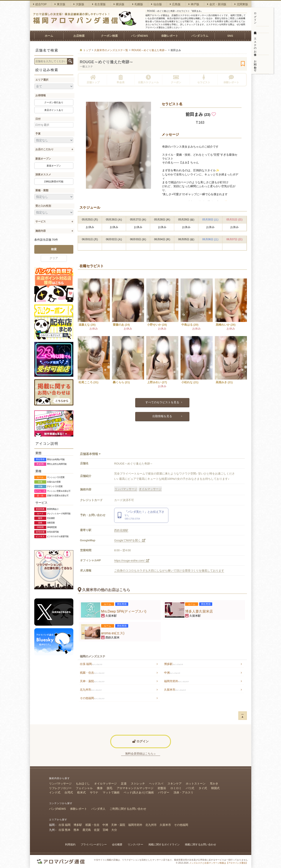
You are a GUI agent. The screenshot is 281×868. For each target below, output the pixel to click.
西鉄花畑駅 (121, 530)
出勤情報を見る (162, 416)
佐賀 (97, 830)
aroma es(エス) (113, 633)
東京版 (60, 4)
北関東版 (241, 4)
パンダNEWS (140, 36)
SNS (230, 36)
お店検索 (79, 36)
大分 (114, 830)
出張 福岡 (91, 664)
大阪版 (79, 4)
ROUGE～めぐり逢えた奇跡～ (107, 62)
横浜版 (119, 4)
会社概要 (117, 845)
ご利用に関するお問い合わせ (128, 809)
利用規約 (70, 845)
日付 (38, 119)
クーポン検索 (109, 36)
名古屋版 (99, 4)
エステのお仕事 (255, 44)
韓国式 (215, 788)
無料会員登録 (255, 30)
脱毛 (110, 788)
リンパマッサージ (126, 489)
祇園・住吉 (92, 673)
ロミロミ (176, 788)
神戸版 (194, 4)
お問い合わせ (255, 64)
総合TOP (40, 4)
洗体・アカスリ (183, 792)
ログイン (255, 17)
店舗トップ (93, 79)
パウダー (164, 792)
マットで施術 (111, 792)
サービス (41, 222)
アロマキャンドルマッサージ (135, 788)
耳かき (214, 784)
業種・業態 (42, 190)
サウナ (94, 792)
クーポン (176, 79)
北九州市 (91, 690)
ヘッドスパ (156, 784)
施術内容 (41, 231)
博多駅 (174, 664)
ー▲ (242, 716)
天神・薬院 (92, 681)
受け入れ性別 (43, 206)
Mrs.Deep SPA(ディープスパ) (124, 611)
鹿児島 (87, 830)
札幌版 (138, 4)
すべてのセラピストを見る (162, 402)
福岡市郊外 (176, 681)
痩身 (100, 788)
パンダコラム (200, 36)
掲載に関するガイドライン (164, 845)
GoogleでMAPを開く (130, 540)
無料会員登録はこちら (141, 754)
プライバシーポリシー (94, 845)
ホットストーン (196, 784)
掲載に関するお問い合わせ (200, 845)
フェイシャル (84, 788)
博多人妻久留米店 (199, 611)
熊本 (76, 830)
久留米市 (175, 690)
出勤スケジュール (148, 79)
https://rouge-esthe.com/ (132, 561)
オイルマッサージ (150, 489)
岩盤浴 (162, 788)
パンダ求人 (98, 809)
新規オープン (43, 159)
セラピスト (204, 79)
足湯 (124, 784)
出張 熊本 (65, 830)
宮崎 (105, 830)
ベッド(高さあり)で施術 (139, 792)
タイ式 (203, 788)
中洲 (172, 673)
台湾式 (69, 792)
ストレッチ (138, 784)
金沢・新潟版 (217, 4)
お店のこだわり (44, 149)
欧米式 (81, 792)
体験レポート (170, 36)
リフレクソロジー (60, 788)
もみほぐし (83, 784)
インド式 (55, 792)
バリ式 (190, 788)
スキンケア (175, 784)
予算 (38, 134)
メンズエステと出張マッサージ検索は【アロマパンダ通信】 (219, 863)
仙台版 (157, 4)
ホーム (49, 36)
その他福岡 (92, 698)
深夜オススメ (43, 175)
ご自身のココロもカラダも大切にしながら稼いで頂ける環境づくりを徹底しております (169, 571)
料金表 (121, 79)
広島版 (175, 4)
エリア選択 (42, 80)
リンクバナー (135, 845)
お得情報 (41, 95)
